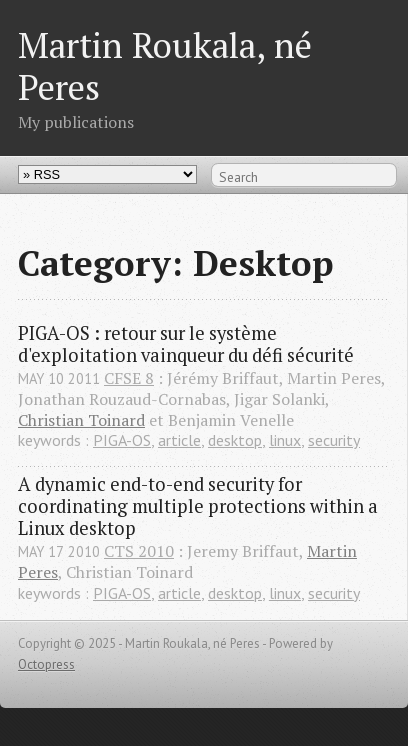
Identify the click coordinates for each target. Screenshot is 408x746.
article (179, 440)
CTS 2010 (139, 551)
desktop (235, 440)
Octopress (46, 664)
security (334, 440)
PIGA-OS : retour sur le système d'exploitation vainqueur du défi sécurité (186, 344)
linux (285, 440)
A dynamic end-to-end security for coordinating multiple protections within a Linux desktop (200, 506)
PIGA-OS (122, 440)
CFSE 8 (129, 378)
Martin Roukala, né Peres (165, 65)
